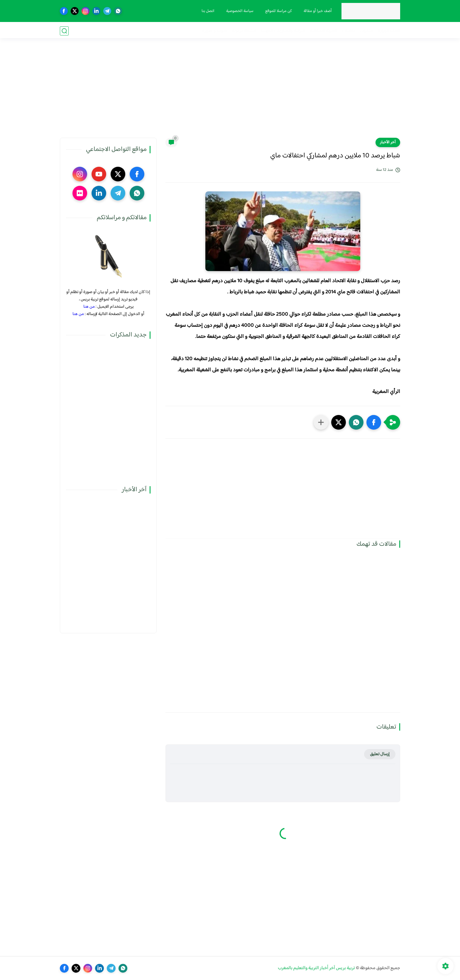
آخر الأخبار (388, 142)
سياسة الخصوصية (239, 11)
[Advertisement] (230, 92)
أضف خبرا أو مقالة (317, 11)
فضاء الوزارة (389, 31)
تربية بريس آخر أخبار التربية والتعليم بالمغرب (316, 968)
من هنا (89, 307)
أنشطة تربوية (244, 31)
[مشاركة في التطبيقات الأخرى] (321, 422)
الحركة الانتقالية (324, 31)
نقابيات (348, 31)
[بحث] (64, 31)
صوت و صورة (215, 31)
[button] (374, 422)
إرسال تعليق (380, 754)
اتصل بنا (207, 11)
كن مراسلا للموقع (278, 11)
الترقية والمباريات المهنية (283, 31)
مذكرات (366, 31)
